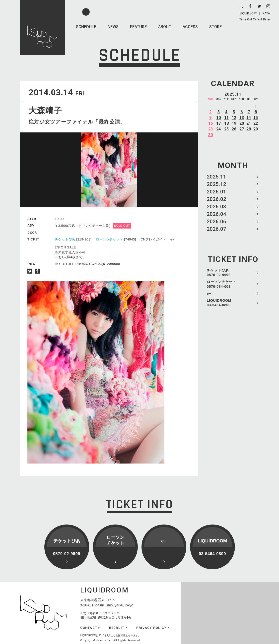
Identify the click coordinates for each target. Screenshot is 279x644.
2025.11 (216, 177)
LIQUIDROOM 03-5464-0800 (219, 303)
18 (226, 123)
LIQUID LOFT (248, 13)
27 (242, 129)
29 (256, 129)
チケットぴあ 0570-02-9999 (219, 273)
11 (226, 118)
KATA (266, 13)
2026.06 (216, 222)
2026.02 (216, 199)
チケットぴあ (65, 239)
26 (234, 129)
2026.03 (216, 207)
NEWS (113, 27)
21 (249, 123)
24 (218, 129)
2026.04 (216, 214)
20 (242, 123)
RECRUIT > (118, 628)
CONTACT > (90, 628)
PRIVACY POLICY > (153, 628)
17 (218, 123)
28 (249, 129)
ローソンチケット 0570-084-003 (221, 284)
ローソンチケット (109, 239)
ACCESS (190, 27)
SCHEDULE (86, 27)
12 (234, 118)
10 (218, 118)
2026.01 (216, 192)
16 (210, 123)
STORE (215, 27)
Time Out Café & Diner (255, 19)
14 (249, 118)
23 (210, 129)
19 (234, 123)
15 (256, 118)
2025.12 (216, 184)
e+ (209, 293)
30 (210, 135)
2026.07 (216, 229)
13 (242, 118)
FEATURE (138, 27)
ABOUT (165, 27)
